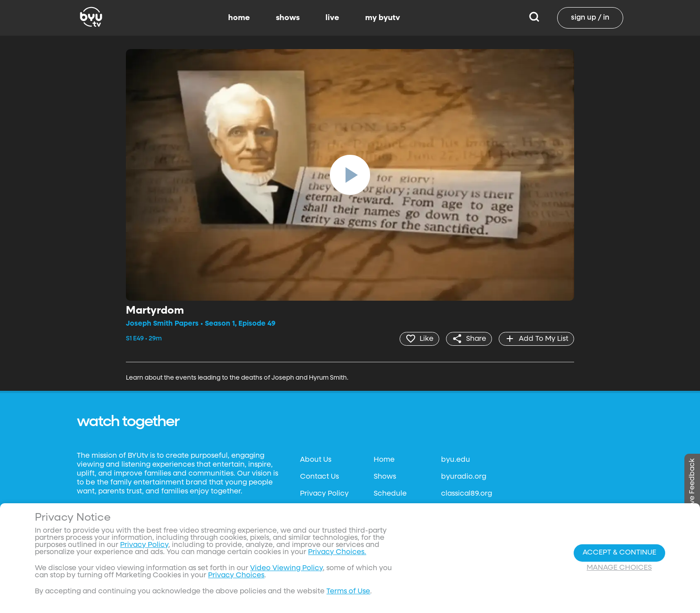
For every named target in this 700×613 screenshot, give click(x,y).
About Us (316, 460)
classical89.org (467, 494)
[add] (536, 339)
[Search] (534, 18)
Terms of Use (348, 592)
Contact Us (319, 477)
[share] (469, 339)
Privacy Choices (236, 576)
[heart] (419, 339)
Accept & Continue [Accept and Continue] (619, 553)
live (332, 18)
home (239, 18)
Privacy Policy (324, 494)
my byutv (383, 18)
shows (288, 18)
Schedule (390, 494)
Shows (385, 477)
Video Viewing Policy (286, 568)
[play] (350, 175)
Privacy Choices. (337, 552)
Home (384, 460)
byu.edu (456, 460)
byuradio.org (464, 477)
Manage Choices (619, 568)
